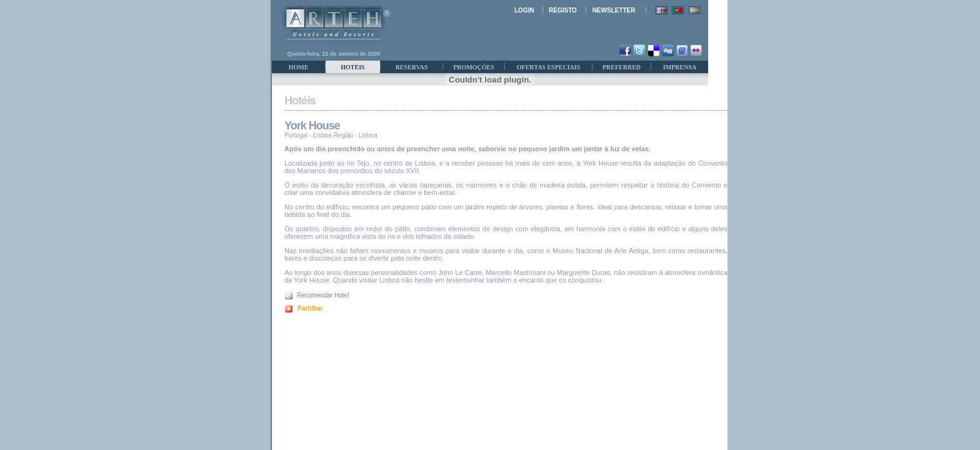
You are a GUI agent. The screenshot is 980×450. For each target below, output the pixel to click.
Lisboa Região (333, 135)
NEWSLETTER (614, 10)
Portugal (296, 135)
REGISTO (563, 10)
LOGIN (524, 10)
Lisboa (368, 135)
